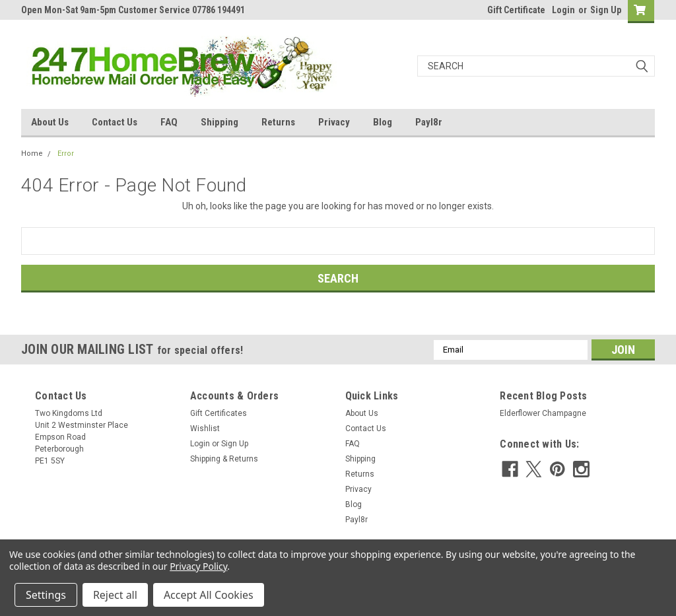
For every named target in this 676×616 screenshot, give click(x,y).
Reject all (115, 595)
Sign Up (606, 10)
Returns (278, 122)
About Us (50, 122)
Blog (383, 122)
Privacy (334, 122)
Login (563, 10)
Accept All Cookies (209, 595)
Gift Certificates (219, 413)
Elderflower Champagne (543, 413)
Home (32, 154)
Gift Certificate (516, 10)
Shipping (220, 122)
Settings (46, 595)
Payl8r (429, 122)
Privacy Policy (198, 566)
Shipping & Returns (224, 459)
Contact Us (115, 122)
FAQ (169, 122)
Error (66, 154)
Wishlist (205, 428)
